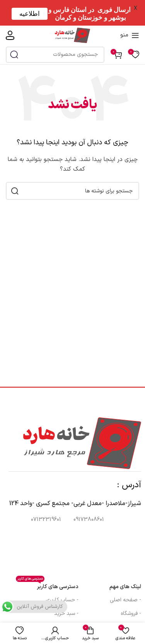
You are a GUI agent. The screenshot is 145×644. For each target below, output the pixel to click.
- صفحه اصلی (125, 600)
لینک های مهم (125, 587)
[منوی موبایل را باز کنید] (130, 35)
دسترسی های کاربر (47, 586)
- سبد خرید (66, 614)
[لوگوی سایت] (72, 35)
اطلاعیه (30, 14)
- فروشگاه (131, 614)
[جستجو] (55, 55)
